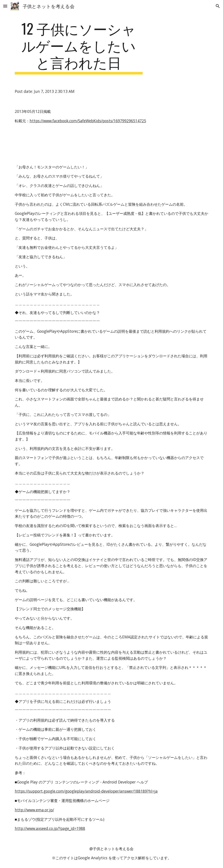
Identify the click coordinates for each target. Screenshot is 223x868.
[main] (79, 47)
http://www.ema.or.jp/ (34, 810)
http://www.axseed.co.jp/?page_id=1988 (50, 828)
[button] (5, 6)
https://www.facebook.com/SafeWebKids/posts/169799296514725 (88, 121)
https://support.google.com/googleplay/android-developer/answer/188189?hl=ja (86, 791)
